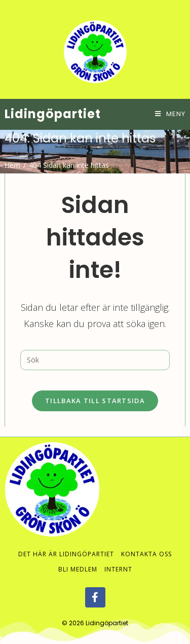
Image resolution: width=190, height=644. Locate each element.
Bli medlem (78, 559)
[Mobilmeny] (170, 114)
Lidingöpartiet (53, 114)
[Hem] (12, 165)
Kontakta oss (146, 544)
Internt (118, 559)
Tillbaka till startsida (95, 401)
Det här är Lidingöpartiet (66, 544)
